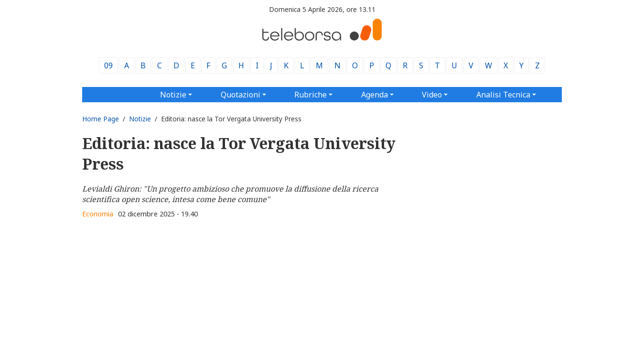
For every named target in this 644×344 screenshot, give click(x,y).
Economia (98, 214)
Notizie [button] (173, 95)
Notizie (140, 119)
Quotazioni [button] (241, 95)
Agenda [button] (375, 95)
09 (108, 65)
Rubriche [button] (311, 95)
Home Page (101, 119)
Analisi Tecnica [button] (503, 95)
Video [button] (432, 95)
